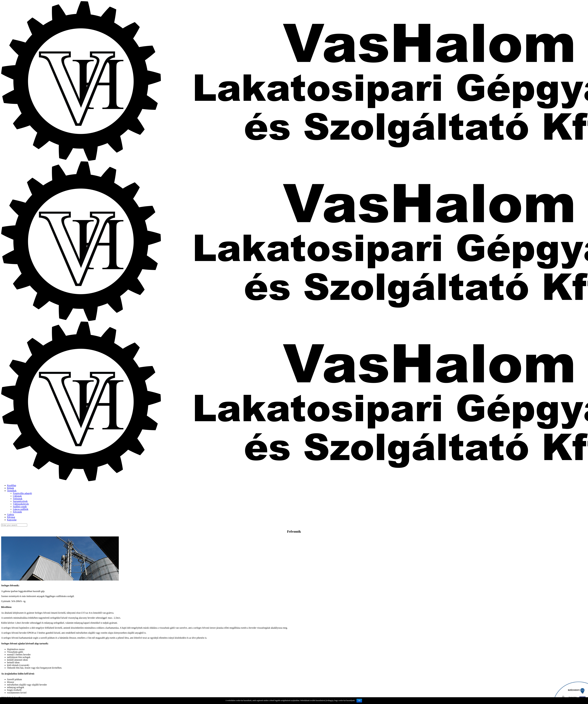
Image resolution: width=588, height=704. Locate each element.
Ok (359, 701)
